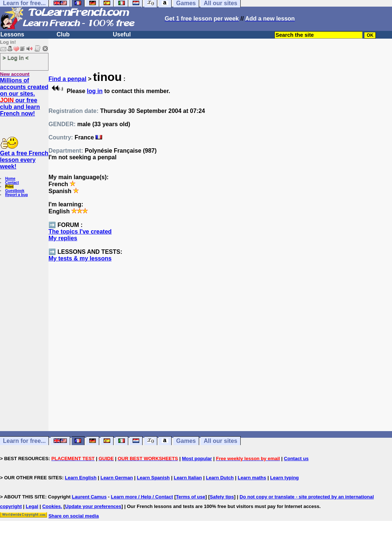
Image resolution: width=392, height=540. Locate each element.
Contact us (296, 459)
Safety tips (222, 497)
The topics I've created (80, 232)
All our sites (220, 441)
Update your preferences (93, 506)
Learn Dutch (220, 478)
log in (95, 91)
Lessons (12, 34)
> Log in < (16, 58)
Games (186, 441)
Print (9, 187)
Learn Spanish (153, 478)
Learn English (81, 478)
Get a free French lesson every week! (24, 160)
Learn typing (284, 478)
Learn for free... (24, 441)
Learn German (116, 478)
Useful (122, 34)
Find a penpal (67, 79)
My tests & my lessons (80, 258)
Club (63, 34)
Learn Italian (188, 478)
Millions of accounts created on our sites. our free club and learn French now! (24, 97)
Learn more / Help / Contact (142, 497)
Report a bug (17, 195)
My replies (63, 238)
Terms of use (191, 497)
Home (10, 179)
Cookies (52, 506)
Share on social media (74, 516)
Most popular (197, 459)
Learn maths (252, 478)
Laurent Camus (89, 497)
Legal (32, 506)
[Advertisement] (220, 360)
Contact (12, 183)
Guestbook (15, 191)
